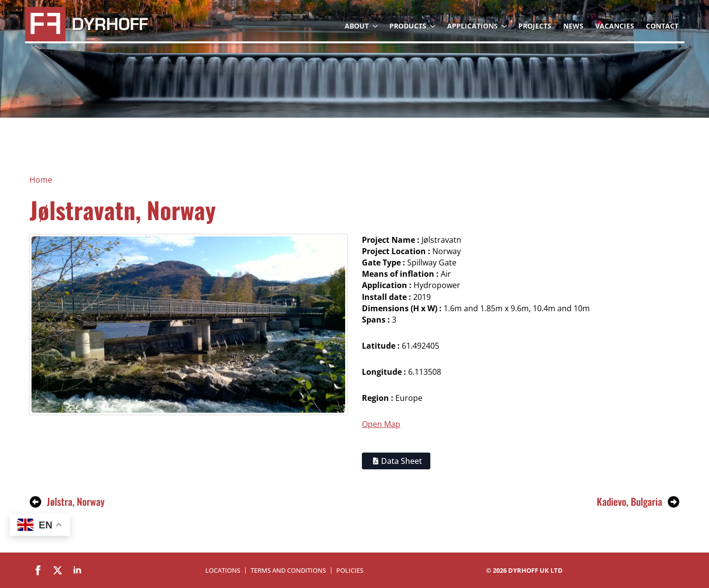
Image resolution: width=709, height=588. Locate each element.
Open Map (381, 424)
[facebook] (38, 570)
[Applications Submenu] (505, 26)
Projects (535, 26)
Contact (662, 26)
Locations (223, 571)
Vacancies (615, 26)
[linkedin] (77, 570)
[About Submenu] (376, 26)
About (357, 26)
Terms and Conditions (288, 571)
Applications (472, 26)
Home (41, 180)
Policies (350, 571)
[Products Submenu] (434, 26)
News (573, 26)
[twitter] (58, 570)
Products (408, 26)
